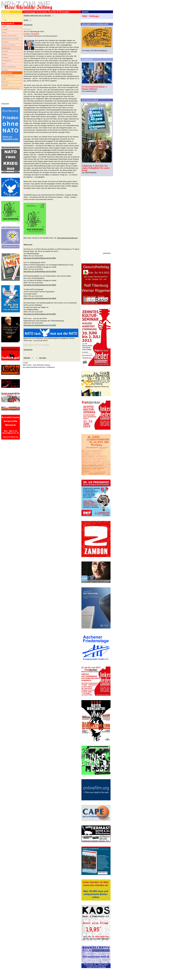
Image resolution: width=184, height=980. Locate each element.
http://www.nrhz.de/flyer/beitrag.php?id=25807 (40, 314)
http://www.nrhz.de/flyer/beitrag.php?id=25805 (40, 285)
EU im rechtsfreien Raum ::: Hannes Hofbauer (95, 88)
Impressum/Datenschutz (11, 88)
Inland (4, 33)
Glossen (5, 51)
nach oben (43, 358)
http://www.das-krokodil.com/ (68, 238)
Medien (5, 54)
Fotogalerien (7, 61)
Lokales (5, 29)
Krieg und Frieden (9, 45)
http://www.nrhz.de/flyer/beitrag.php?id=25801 (40, 258)
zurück (26, 20)
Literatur (5, 70)
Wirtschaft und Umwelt (10, 39)
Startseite (27, 358)
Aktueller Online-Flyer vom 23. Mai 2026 (37, 16)
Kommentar (6, 48)
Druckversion (28, 25)
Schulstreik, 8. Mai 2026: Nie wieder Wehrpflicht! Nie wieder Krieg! (96, 168)
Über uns (5, 82)
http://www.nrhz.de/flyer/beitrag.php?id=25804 (40, 271)
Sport (4, 64)
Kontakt (5, 85)
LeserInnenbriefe (8, 76)
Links (4, 79)
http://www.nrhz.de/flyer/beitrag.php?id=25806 (40, 298)
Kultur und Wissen (9, 67)
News (4, 26)
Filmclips (5, 57)
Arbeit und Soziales (9, 36)
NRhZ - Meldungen (91, 16)
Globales (5, 42)
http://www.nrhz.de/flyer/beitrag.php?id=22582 (40, 325)
